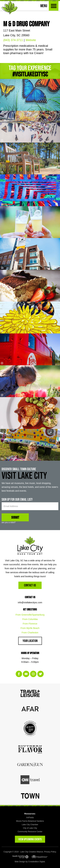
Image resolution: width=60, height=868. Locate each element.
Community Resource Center (30, 832)
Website (31, 40)
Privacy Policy (50, 852)
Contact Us (30, 585)
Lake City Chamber (30, 825)
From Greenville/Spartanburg (30, 615)
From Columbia (30, 619)
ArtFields (30, 818)
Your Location (30, 641)
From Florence (30, 624)
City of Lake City (30, 828)
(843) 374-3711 (13, 40)
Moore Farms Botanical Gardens (30, 821)
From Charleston (30, 633)
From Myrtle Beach (30, 628)
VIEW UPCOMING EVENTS (30, 839)
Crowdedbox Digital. (37, 862)
